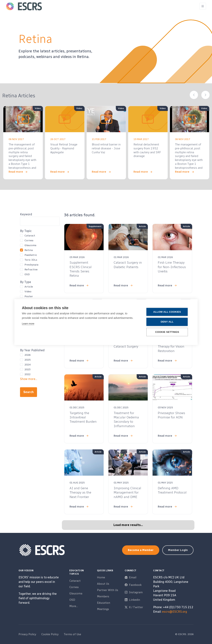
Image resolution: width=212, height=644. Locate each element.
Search (29, 392)
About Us (103, 584)
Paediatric (31, 255)
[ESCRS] (24, 6)
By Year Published (32, 350)
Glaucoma (30, 245)
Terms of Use (72, 634)
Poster (29, 296)
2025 (27, 360)
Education (104, 603)
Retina (29, 250)
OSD (27, 274)
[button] (194, 95)
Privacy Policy (27, 634)
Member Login (178, 550)
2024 (27, 365)
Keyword (26, 214)
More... (74, 606)
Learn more (28, 324)
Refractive (31, 270)
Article (29, 287)
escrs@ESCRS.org (175, 612)
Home (101, 577)
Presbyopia (31, 265)
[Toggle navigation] (203, 6)
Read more (16, 172)
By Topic (26, 231)
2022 (27, 374)
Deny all (168, 322)
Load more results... (128, 525)
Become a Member (141, 550)
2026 (27, 355)
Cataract (30, 236)
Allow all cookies (168, 312)
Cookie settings (168, 332)
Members (103, 596)
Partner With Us (108, 590)
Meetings (103, 609)
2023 (27, 369)
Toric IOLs (31, 260)
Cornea (29, 240)
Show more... (29, 379)
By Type (26, 282)
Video (28, 292)
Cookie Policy (50, 634)
